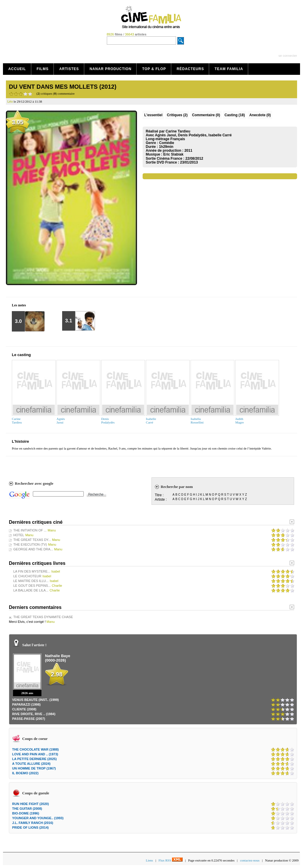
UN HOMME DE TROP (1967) (34, 768)
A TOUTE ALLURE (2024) (31, 764)
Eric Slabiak (173, 154)
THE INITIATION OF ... (30, 530)
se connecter (288, 56)
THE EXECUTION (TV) (30, 544)
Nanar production (111, 69)
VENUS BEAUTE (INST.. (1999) (36, 700)
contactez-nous (250, 860)
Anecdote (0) (260, 115)
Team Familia (229, 69)
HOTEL (19, 535)
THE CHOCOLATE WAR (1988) (35, 749)
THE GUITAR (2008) (27, 809)
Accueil (17, 69)
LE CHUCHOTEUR (27, 576)
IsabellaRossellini (197, 421)
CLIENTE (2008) (24, 709)
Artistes (69, 69)
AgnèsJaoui (61, 421)
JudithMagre (240, 421)
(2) (177, 115)
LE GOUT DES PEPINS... (32, 586)
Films (43, 69)
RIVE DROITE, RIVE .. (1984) (34, 714)
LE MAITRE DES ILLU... (31, 581)
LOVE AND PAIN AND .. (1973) (35, 754)
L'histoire (20, 441)
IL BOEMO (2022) (25, 773)
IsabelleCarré (151, 421)
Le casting (21, 355)
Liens (149, 860)
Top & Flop (154, 69)
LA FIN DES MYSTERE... (32, 571)
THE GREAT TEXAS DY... (32, 540)
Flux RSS (171, 860)
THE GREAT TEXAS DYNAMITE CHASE (43, 617)
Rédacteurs (190, 69)
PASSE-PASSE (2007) (29, 719)
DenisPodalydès (108, 421)
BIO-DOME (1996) (26, 813)
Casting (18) (235, 115)
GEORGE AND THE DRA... (33, 549)
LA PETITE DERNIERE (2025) (34, 759)
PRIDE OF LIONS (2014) (30, 827)
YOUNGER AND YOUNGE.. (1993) (38, 818)
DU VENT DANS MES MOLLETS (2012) (63, 87)
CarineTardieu (17, 421)
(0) (206, 115)
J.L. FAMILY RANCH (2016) (33, 823)
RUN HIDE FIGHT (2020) (30, 804)
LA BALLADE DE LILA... (31, 590)
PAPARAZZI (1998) (26, 704)
